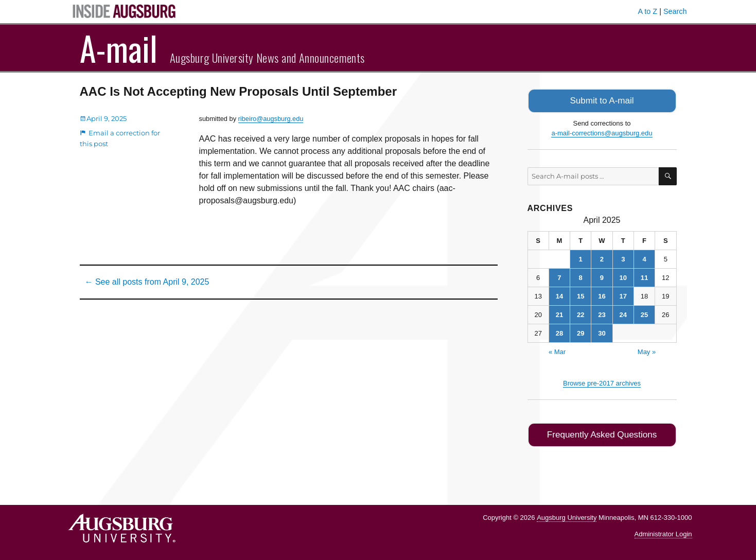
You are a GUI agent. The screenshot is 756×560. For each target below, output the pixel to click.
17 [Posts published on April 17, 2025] (623, 295)
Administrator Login (663, 532)
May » (647, 351)
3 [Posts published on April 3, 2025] (623, 258)
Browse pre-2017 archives (602, 382)
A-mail (119, 48)
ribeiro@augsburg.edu (271, 119)
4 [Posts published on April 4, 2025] (644, 258)
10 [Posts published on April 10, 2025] (623, 277)
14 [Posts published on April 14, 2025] (559, 295)
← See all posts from (147, 282)
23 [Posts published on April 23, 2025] (602, 314)
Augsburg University (567, 515)
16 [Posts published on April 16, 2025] (602, 295)
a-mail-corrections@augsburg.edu (602, 132)
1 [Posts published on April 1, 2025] (581, 258)
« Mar (557, 351)
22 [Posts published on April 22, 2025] (581, 314)
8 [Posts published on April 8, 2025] (581, 277)
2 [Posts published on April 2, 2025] (602, 258)
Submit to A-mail (602, 100)
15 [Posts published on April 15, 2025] (581, 295)
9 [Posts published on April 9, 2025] (602, 277)
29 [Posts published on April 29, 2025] (581, 332)
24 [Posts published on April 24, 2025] (623, 314)
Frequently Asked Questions (602, 433)
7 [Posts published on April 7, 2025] (559, 277)
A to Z (648, 11)
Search (675, 11)
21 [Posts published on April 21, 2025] (559, 314)
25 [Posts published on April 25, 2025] (644, 314)
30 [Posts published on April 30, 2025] (602, 332)
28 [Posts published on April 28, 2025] (559, 332)
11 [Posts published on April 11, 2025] (644, 277)
